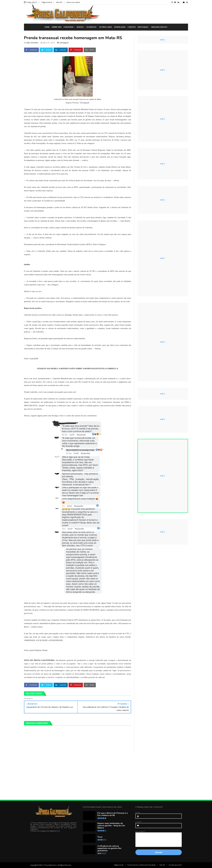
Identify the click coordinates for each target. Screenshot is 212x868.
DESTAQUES (143, 27)
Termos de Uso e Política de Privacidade (141, 865)
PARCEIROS (69, 27)
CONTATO (132, 27)
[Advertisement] (146, 14)
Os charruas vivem (175, 865)
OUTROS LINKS (106, 27)
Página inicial (47, 2)
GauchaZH (34, 359)
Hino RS (59, 2)
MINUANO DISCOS (159, 27)
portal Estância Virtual (38, 650)
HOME (47, 27)
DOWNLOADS (120, 27)
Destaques (64, 43)
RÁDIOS (80, 27)
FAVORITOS (91, 27)
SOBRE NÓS (57, 27)
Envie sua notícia (73, 2)
